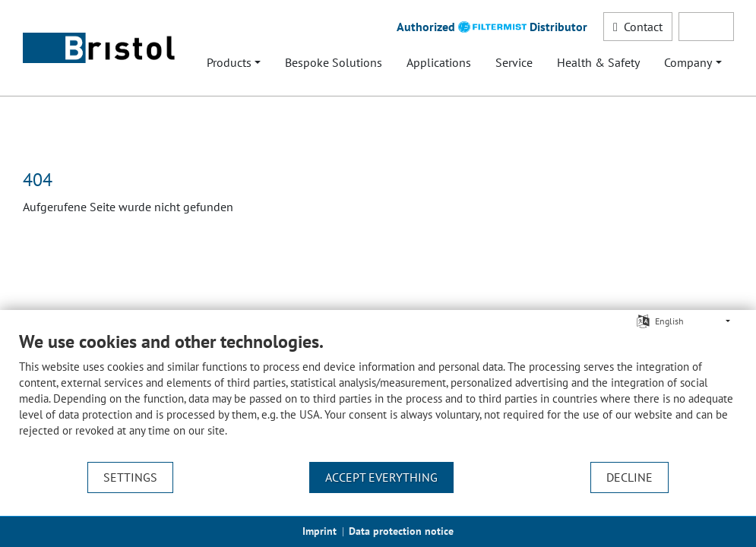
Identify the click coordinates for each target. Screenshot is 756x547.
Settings (130, 477)
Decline (629, 477)
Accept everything (381, 477)
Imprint (319, 531)
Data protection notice (401, 531)
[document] (378, 395)
